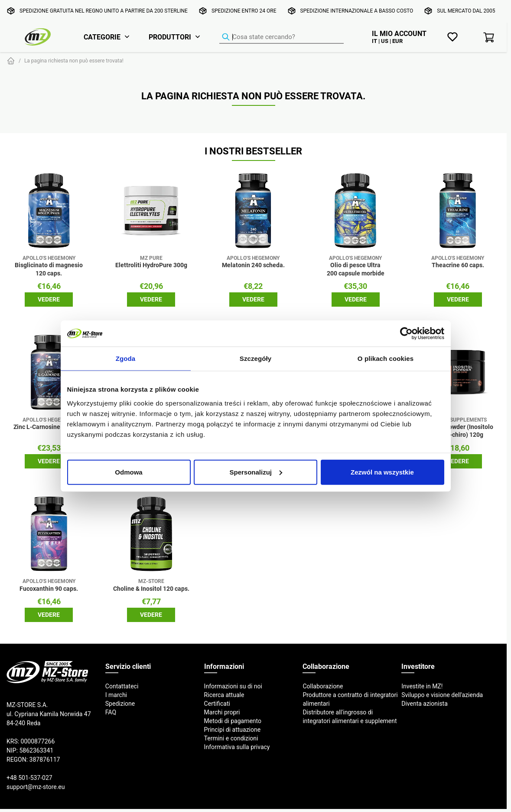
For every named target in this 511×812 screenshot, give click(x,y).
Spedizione (120, 704)
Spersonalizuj (256, 472)
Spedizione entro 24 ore (244, 11)
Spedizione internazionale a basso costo (357, 11)
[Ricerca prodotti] (282, 37)
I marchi (116, 695)
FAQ (111, 712)
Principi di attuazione (233, 730)
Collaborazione (323, 686)
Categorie (102, 37)
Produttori (170, 37)
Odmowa (129, 472)
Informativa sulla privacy (237, 747)
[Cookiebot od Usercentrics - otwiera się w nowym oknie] (406, 334)
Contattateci (122, 686)
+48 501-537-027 (29, 778)
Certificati (217, 704)
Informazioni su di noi (233, 686)
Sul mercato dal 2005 (466, 11)
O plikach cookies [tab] (386, 359)
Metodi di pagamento (233, 721)
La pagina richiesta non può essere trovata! (74, 61)
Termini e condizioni (231, 738)
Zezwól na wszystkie (382, 472)
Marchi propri (222, 712)
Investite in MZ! (422, 686)
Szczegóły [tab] (255, 359)
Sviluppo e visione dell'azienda (442, 695)
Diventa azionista (425, 704)
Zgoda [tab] (126, 359)
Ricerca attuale (224, 695)
